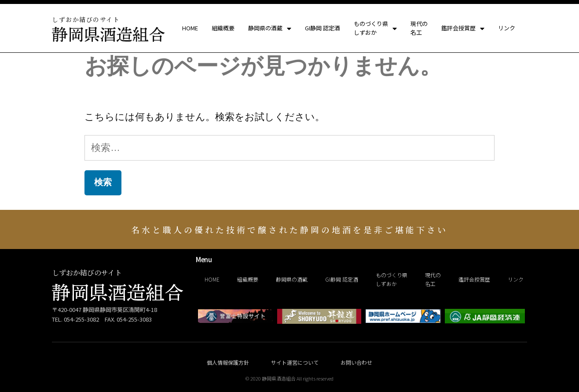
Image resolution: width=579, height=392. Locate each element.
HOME (190, 28)
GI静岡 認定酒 (322, 28)
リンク (507, 28)
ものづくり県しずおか (375, 28)
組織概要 (223, 28)
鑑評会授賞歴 (463, 29)
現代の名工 (419, 28)
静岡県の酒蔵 (270, 29)
